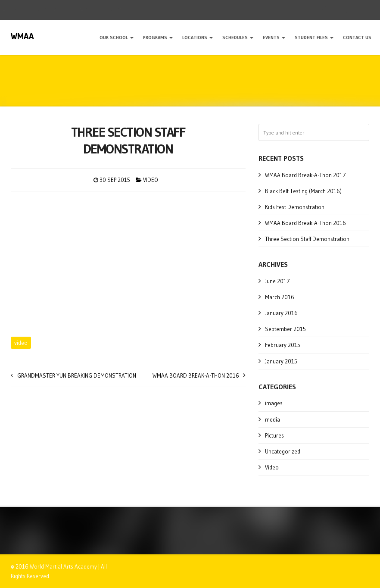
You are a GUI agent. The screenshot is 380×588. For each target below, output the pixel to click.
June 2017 (277, 281)
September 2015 (285, 329)
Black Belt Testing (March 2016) (303, 191)
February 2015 (283, 345)
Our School (117, 38)
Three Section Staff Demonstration (307, 239)
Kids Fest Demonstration (295, 207)
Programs (158, 38)
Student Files (314, 38)
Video (151, 180)
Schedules (238, 38)
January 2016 (281, 313)
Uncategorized (283, 451)
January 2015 (281, 361)
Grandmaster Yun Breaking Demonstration (77, 375)
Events (274, 38)
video (21, 343)
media (273, 419)
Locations (198, 38)
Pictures (274, 435)
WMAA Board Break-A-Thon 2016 (196, 375)
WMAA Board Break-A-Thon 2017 (305, 175)
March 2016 (280, 297)
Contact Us (357, 38)
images (274, 403)
